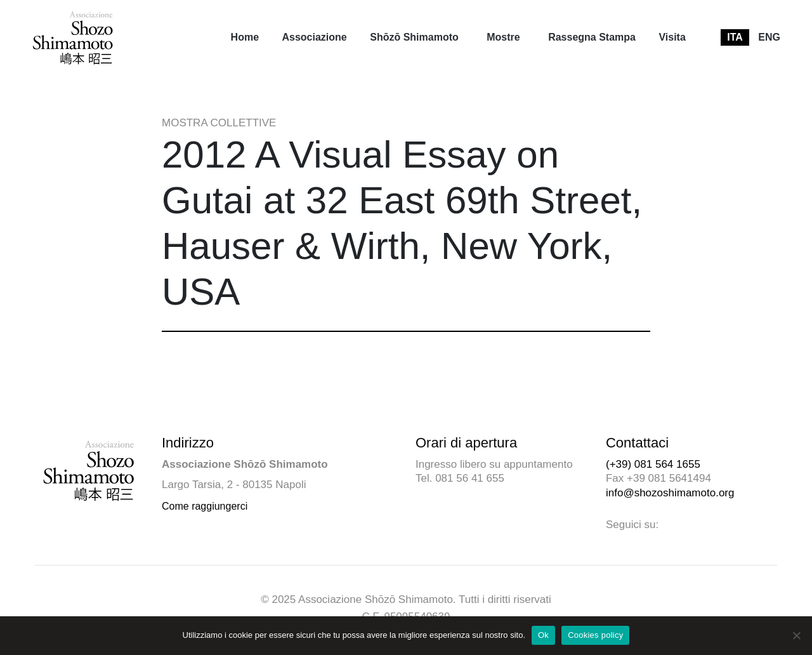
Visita (672, 37)
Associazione (314, 37)
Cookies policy (595, 635)
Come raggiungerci (205, 506)
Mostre (503, 37)
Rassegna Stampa (592, 37)
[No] (796, 635)
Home (245, 37)
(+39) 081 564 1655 (653, 464)
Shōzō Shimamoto (414, 37)
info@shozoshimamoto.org (670, 493)
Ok (543, 635)
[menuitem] (245, 37)
